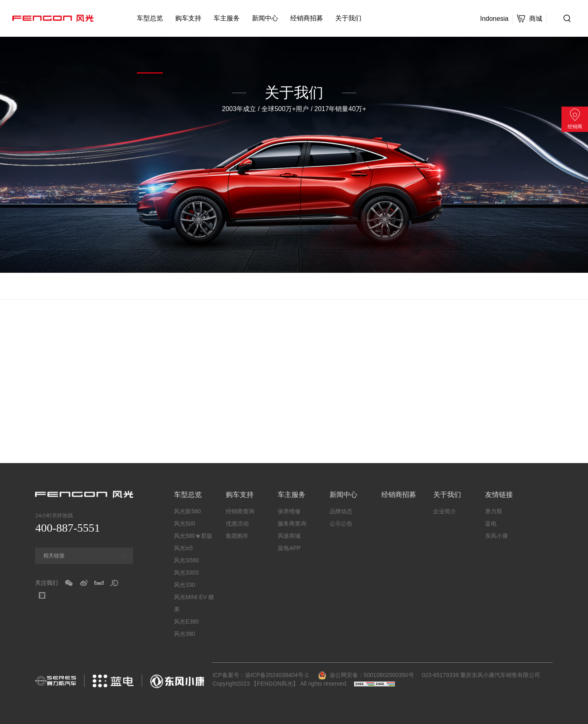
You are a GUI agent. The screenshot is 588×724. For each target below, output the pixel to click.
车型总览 (150, 18)
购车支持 (188, 18)
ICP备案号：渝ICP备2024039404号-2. (261, 675)
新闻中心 (265, 18)
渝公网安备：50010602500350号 (366, 675)
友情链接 (150, 55)
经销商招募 (307, 18)
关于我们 (348, 18)
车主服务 (227, 18)
